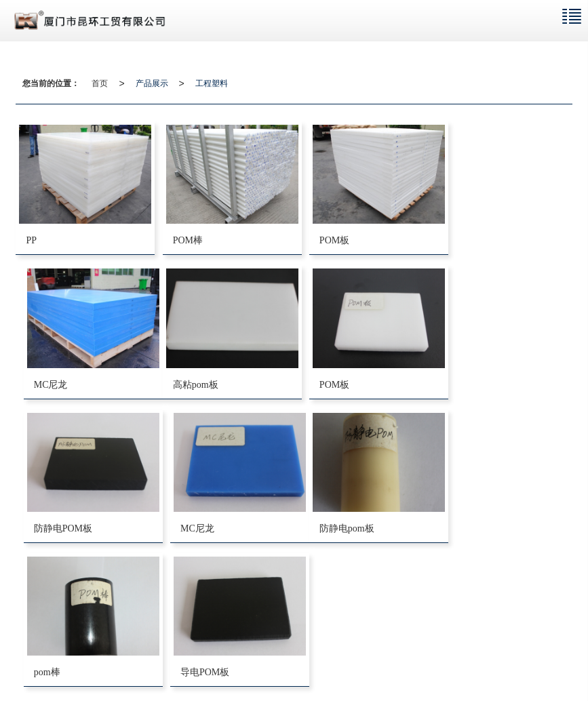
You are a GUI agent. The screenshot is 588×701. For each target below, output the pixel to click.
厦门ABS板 (274, 662)
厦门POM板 (224, 662)
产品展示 (152, 83)
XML (242, 648)
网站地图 (208, 648)
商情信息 (276, 648)
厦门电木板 (75, 662)
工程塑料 (212, 83)
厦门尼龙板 (125, 662)
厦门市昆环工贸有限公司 (138, 648)
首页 (100, 83)
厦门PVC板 (174, 662)
